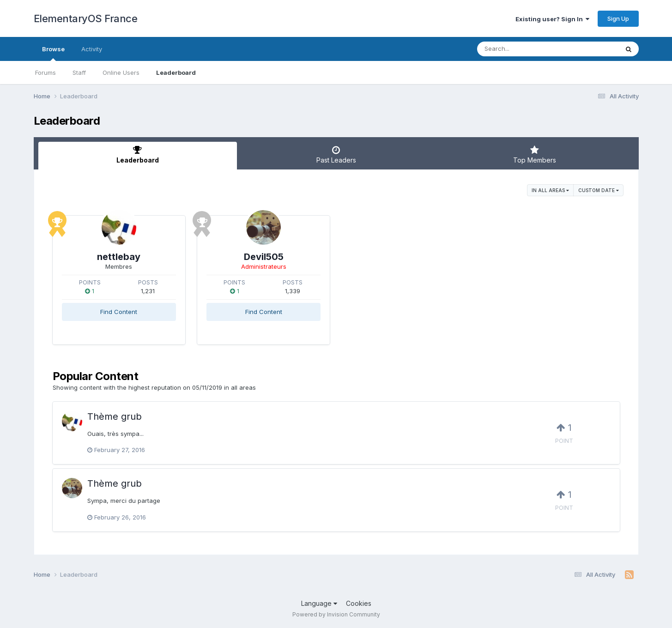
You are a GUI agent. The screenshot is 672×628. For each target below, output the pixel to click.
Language (319, 603)
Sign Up (618, 18)
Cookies (359, 603)
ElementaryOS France (86, 18)
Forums (45, 72)
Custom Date (599, 190)
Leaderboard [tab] (138, 155)
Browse (53, 53)
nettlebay (119, 257)
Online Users (121, 72)
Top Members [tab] (535, 155)
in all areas (550, 190)
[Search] (523, 49)
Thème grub (115, 417)
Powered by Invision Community (336, 614)
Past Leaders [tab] (336, 155)
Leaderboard (176, 72)
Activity (92, 49)
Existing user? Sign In (552, 19)
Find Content (119, 312)
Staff (79, 72)
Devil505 (264, 257)
